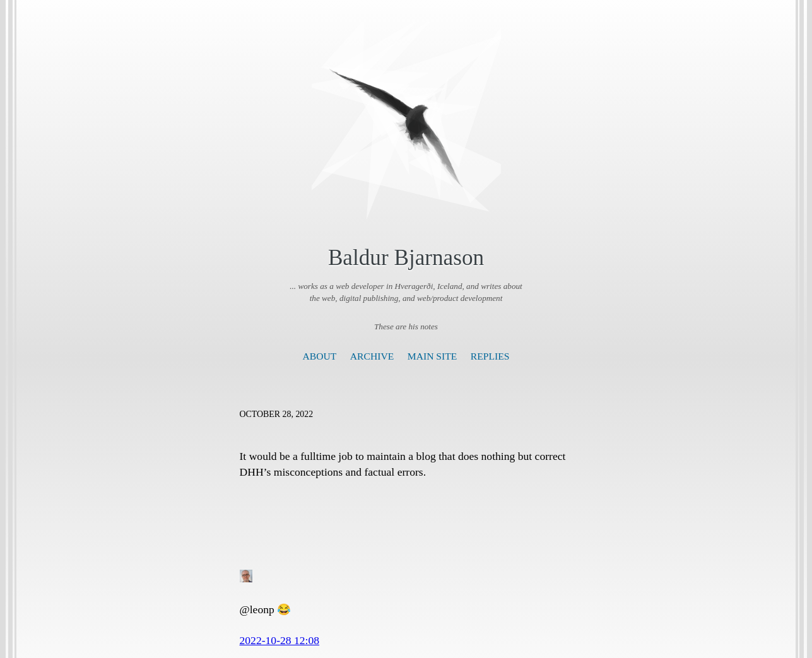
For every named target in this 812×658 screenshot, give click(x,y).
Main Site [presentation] (432, 356)
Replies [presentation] (490, 356)
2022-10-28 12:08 (280, 640)
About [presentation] (320, 356)
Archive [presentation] (372, 356)
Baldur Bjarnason (406, 258)
